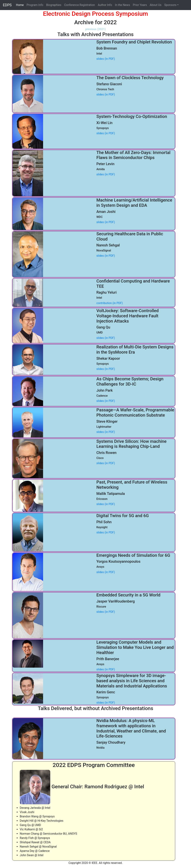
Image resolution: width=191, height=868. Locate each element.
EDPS (7, 5)
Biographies (54, 5)
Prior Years (140, 5)
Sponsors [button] (170, 5)
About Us (156, 5)
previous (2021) (95, 29)
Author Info (105, 5)
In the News (122, 5)
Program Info (35, 5)
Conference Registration (79, 5)
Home (21, 5)
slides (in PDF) (106, 59)
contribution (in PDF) (110, 303)
